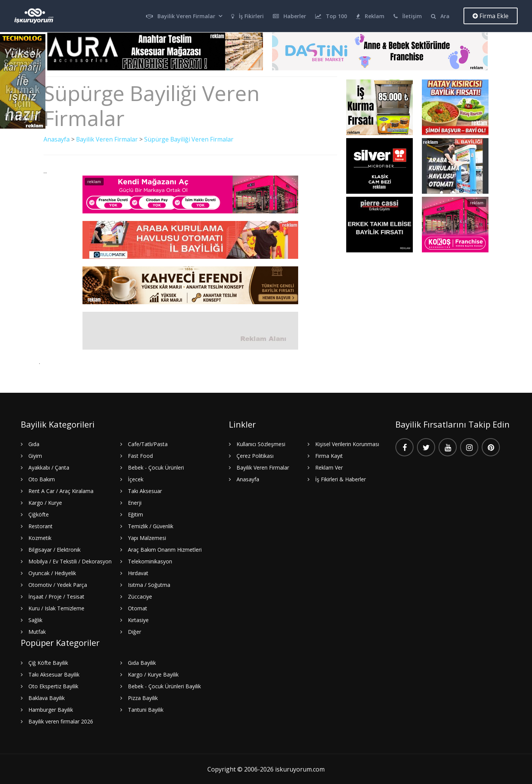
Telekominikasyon (150, 561)
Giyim (35, 455)
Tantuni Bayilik (146, 709)
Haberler (289, 16)
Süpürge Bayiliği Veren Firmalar (189, 139)
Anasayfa (57, 139)
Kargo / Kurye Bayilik (153, 674)
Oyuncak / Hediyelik (52, 573)
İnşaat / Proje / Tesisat (56, 596)
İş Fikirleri (247, 16)
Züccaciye (140, 596)
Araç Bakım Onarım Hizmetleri (165, 549)
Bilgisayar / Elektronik (54, 549)
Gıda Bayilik (142, 662)
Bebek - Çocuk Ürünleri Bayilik (164, 686)
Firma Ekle (491, 16)
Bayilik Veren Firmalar (181, 16)
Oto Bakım (42, 479)
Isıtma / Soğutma (149, 584)
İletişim (408, 16)
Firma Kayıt (329, 455)
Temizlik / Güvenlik (151, 526)
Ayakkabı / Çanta (49, 467)
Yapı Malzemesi (147, 537)
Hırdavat (138, 573)
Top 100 (331, 16)
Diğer (135, 631)
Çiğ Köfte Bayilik (48, 662)
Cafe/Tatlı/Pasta (148, 444)
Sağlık (35, 620)
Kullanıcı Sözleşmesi (261, 444)
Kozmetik (40, 537)
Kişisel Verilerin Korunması (347, 444)
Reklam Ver (329, 467)
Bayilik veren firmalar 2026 (61, 721)
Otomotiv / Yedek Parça (58, 584)
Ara (440, 16)
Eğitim (135, 514)
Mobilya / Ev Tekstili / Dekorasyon (70, 561)
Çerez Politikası (255, 455)
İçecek (136, 479)
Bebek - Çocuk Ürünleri (156, 467)
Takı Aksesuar (145, 491)
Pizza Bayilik (143, 698)
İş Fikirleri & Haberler (341, 479)
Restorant (40, 526)
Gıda (34, 444)
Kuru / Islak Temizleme (56, 608)
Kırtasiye (138, 620)
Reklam (370, 16)
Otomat (138, 608)
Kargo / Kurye (45, 502)
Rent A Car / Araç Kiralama (61, 491)
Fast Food (140, 455)
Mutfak (37, 631)
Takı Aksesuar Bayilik (54, 674)
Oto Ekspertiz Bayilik (53, 686)
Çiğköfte (39, 514)
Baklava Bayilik (47, 698)
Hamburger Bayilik (51, 709)
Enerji (135, 502)
